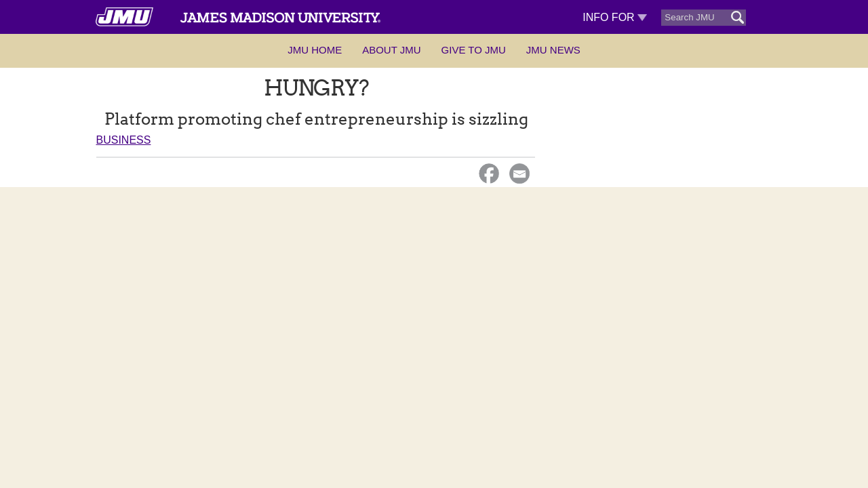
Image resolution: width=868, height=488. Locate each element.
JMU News (553, 50)
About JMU (391, 50)
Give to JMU (474, 50)
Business (124, 140)
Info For (615, 17)
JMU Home (315, 50)
